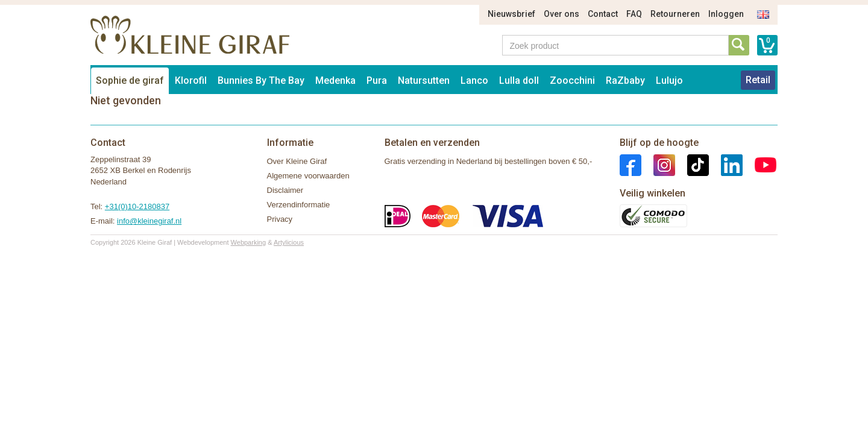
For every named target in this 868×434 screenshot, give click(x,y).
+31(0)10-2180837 (137, 206)
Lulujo (669, 80)
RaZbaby (625, 80)
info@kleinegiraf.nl (149, 221)
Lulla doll (519, 80)
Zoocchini (572, 80)
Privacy (280, 219)
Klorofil (191, 80)
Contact (603, 14)
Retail (758, 80)
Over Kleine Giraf (297, 161)
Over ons (561, 14)
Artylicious (289, 242)
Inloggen (726, 14)
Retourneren (675, 14)
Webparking (249, 242)
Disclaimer (285, 190)
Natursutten (424, 80)
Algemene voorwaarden (308, 176)
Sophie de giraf (130, 80)
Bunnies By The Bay (261, 80)
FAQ (634, 14)
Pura (377, 80)
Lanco (474, 80)
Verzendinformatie (299, 205)
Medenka (335, 80)
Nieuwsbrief (511, 14)
